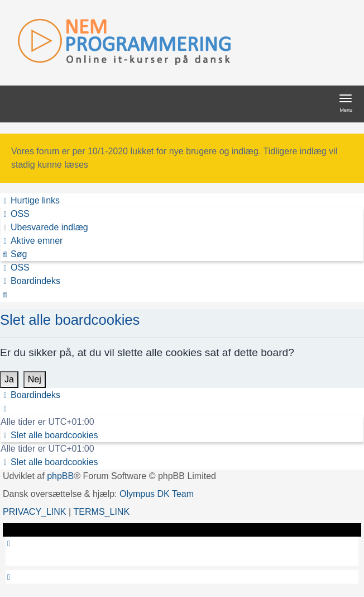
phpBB (60, 476)
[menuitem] (15, 214)
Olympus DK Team (157, 494)
